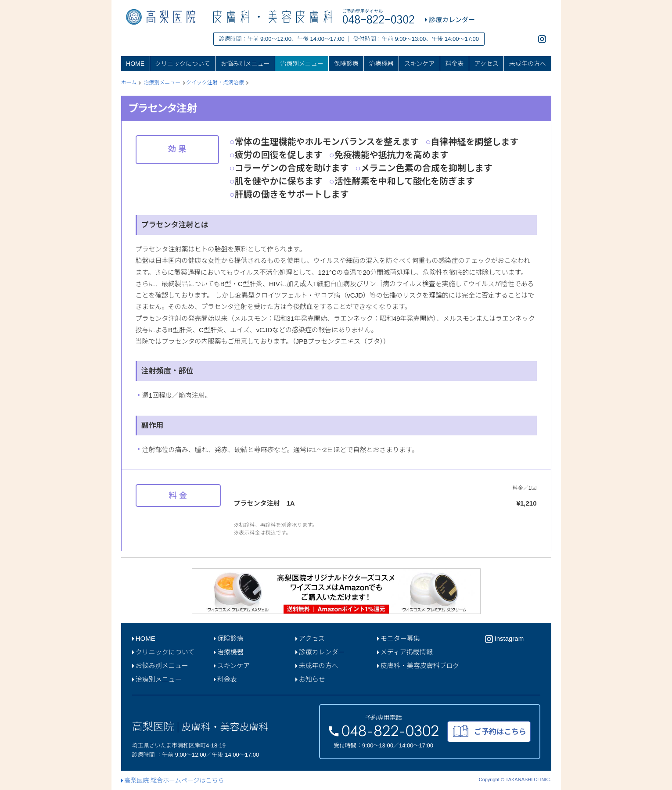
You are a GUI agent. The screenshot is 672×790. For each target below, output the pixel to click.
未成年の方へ (528, 64)
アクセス (487, 64)
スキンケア (420, 64)
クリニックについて (183, 64)
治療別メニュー (302, 64)
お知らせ (310, 679)
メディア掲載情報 (405, 652)
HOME (135, 64)
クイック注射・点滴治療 (215, 83)
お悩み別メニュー (245, 64)
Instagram (505, 639)
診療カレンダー (320, 652)
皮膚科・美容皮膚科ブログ (418, 666)
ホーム (129, 83)
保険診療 (346, 64)
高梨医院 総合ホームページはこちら (173, 780)
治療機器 (381, 64)
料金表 (455, 64)
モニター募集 (399, 638)
